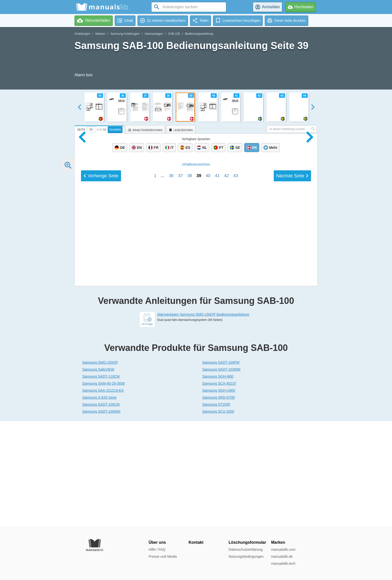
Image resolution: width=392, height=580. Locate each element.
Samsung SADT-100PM (221, 467)
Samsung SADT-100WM (101, 516)
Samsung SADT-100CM (101, 509)
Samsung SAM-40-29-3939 (103, 488)
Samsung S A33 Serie (99, 502)
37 (180, 359)
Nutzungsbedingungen (246, 556)
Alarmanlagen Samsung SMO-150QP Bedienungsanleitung (203, 419)
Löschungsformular (247, 542)
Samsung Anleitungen (125, 34)
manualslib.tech (283, 563)
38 (190, 359)
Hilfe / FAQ (157, 549)
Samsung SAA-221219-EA (103, 495)
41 (217, 359)
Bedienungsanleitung (199, 34)
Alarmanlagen (154, 34)
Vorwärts (115, 130)
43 (236, 359)
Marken (100, 34)
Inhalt (196, 347)
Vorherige (101, 359)
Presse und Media (163, 556)
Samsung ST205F (216, 509)
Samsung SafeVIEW (98, 474)
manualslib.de (282, 556)
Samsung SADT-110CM (101, 481)
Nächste (292, 359)
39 (199, 359)
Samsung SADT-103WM (221, 474)
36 (171, 359)
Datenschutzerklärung (245, 549)
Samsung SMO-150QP (100, 467)
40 (208, 359)
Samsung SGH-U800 (219, 495)
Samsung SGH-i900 (218, 481)
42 (226, 359)
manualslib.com (283, 549)
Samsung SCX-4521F (219, 488)
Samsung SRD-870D (219, 502)
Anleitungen (82, 34)
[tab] (100, 129)
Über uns (157, 542)
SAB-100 (174, 34)
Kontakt (196, 542)
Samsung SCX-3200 (218, 516)
